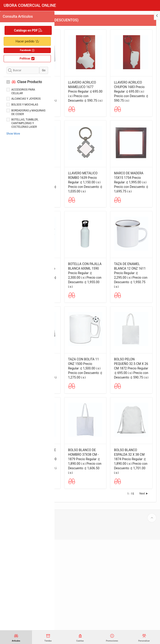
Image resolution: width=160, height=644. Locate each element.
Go (44, 70)
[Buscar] (23, 70)
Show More (13, 134)
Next (144, 598)
